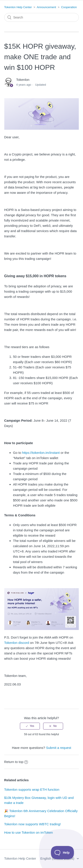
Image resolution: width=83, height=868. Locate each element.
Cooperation (69, 7)
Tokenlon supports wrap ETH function (32, 790)
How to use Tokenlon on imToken (29, 832)
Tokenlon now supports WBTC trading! (33, 824)
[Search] (42, 17)
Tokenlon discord (17, 643)
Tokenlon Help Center (18, 7)
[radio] (30, 726)
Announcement (46, 7)
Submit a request (59, 748)
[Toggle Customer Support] (63, 853)
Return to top (16, 762)
